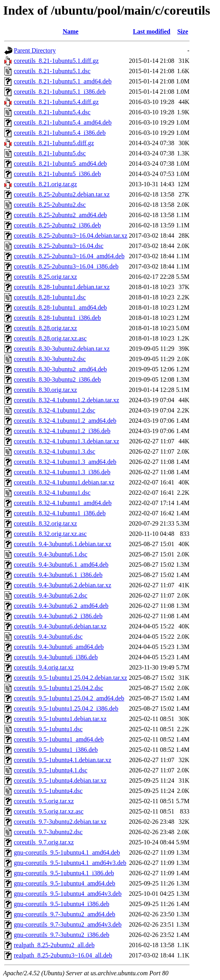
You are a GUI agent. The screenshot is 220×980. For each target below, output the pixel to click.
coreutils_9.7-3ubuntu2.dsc (48, 832)
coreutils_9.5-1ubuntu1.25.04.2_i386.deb (66, 709)
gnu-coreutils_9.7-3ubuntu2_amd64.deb (65, 914)
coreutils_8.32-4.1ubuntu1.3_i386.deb (62, 472)
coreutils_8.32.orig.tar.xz (45, 523)
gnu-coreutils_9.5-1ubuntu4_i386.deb (62, 904)
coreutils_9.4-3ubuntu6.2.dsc (51, 595)
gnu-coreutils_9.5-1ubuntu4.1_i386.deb (64, 873)
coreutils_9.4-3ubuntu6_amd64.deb (59, 647)
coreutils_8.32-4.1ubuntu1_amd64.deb (63, 503)
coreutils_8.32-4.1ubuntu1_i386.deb (60, 513)
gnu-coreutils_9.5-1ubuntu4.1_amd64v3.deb (70, 863)
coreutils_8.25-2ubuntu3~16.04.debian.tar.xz (71, 236)
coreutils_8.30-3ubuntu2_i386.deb (57, 379)
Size (183, 31)
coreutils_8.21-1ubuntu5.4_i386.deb (60, 133)
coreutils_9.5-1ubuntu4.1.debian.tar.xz (63, 760)
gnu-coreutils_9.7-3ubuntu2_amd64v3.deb (68, 924)
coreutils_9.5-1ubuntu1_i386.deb (56, 750)
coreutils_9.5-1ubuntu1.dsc (48, 729)
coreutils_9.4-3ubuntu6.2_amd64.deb (61, 606)
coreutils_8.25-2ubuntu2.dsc (50, 205)
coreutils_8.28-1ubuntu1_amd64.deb (60, 307)
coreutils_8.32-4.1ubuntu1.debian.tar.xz (64, 482)
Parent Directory (35, 50)
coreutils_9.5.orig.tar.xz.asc (49, 811)
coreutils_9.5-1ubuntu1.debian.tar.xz (60, 719)
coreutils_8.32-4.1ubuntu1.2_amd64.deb (65, 421)
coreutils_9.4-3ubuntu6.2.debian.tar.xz (63, 585)
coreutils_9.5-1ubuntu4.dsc (48, 791)
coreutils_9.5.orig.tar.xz (44, 801)
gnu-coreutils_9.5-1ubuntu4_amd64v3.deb (68, 894)
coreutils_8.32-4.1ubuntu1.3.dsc (55, 451)
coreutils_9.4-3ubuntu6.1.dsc (51, 554)
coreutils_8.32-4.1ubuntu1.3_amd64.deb (65, 462)
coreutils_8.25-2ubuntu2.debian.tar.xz (62, 194)
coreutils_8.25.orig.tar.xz (45, 277)
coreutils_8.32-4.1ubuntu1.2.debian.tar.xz (67, 400)
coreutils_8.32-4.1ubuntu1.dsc (52, 493)
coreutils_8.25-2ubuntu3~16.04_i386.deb (66, 266)
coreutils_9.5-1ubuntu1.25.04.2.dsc (58, 688)
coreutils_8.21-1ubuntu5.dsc (50, 153)
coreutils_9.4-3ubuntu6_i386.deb (56, 657)
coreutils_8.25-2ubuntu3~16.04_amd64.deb (69, 256)
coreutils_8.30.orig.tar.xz (45, 390)
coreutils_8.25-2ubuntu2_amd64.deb (60, 215)
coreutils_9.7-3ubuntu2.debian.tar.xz (60, 822)
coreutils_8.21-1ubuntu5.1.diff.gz (56, 61)
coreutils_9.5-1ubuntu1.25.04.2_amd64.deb (69, 698)
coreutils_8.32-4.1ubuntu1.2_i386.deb (62, 431)
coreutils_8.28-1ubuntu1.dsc (50, 297)
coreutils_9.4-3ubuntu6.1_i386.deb (58, 575)
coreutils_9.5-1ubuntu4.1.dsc (51, 770)
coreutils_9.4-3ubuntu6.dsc (48, 637)
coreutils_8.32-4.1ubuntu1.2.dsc (55, 410)
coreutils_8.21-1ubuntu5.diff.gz (54, 143)
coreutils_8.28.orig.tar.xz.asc (50, 338)
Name (71, 31)
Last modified (151, 31)
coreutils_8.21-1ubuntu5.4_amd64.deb (63, 122)
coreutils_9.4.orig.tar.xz (44, 667)
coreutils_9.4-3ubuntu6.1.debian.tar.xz (63, 544)
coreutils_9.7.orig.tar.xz (44, 842)
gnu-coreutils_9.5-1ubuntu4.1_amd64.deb (67, 852)
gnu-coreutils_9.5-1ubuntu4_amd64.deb (65, 883)
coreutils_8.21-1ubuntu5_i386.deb (57, 174)
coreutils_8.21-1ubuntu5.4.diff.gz (56, 102)
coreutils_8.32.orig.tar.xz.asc (50, 534)
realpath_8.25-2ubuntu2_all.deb (54, 945)
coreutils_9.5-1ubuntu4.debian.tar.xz (60, 780)
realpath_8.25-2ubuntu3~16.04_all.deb (63, 955)
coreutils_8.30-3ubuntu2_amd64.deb (60, 369)
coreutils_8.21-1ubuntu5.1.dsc (52, 71)
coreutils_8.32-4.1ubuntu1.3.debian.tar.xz (67, 441)
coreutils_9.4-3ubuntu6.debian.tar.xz (60, 626)
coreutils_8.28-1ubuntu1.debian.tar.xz (62, 287)
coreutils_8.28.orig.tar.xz (45, 328)
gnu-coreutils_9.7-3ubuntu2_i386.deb (62, 935)
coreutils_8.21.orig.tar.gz (45, 184)
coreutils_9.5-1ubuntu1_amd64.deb (59, 739)
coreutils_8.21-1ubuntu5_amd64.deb (60, 164)
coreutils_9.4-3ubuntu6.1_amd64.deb (61, 565)
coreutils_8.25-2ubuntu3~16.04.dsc (59, 246)
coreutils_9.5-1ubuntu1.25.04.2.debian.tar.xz (71, 678)
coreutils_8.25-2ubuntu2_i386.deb (57, 225)
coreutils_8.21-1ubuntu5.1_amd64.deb (63, 81)
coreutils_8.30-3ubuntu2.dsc (50, 359)
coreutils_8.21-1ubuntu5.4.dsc (52, 112)
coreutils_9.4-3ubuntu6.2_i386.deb (58, 616)
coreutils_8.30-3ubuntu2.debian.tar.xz (62, 349)
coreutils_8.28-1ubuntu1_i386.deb (57, 318)
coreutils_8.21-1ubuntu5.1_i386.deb (60, 92)
